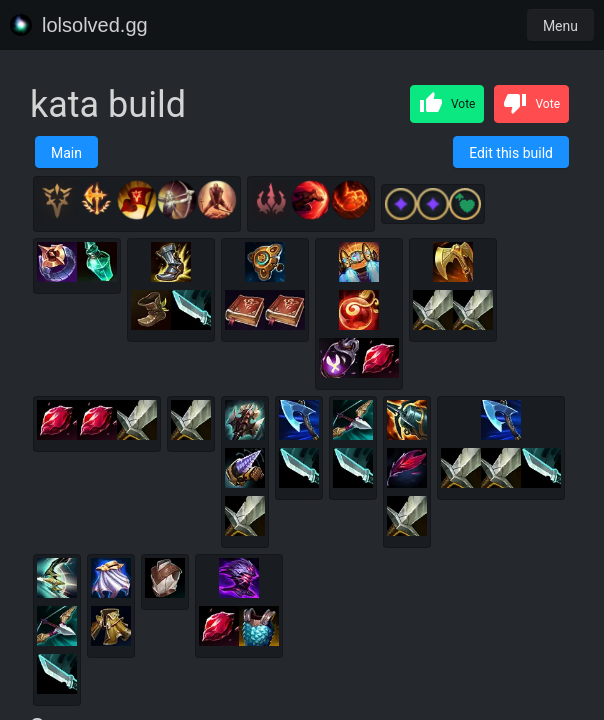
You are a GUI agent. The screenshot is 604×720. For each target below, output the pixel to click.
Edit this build (511, 153)
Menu (560, 26)
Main (66, 153)
